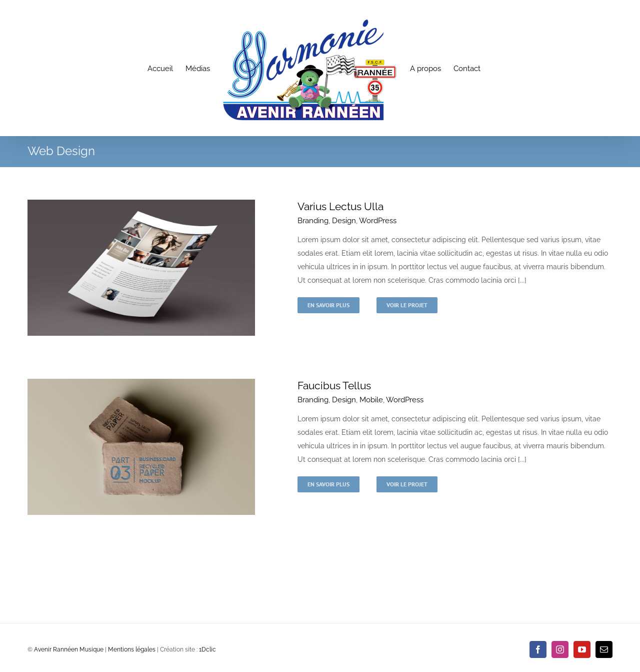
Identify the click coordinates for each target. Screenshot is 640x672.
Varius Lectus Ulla (340, 206)
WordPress (378, 221)
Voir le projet (407, 305)
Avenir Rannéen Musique (69, 649)
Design (344, 221)
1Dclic (207, 649)
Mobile (371, 400)
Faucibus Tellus (334, 386)
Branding (313, 221)
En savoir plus (328, 305)
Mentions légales (132, 649)
